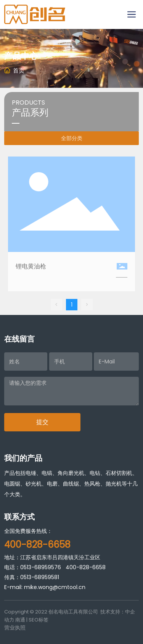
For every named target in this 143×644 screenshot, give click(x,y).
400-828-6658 (86, 567)
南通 (20, 620)
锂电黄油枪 (31, 266)
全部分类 (72, 138)
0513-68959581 (40, 577)
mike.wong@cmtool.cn (55, 587)
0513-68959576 (41, 567)
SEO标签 (39, 620)
